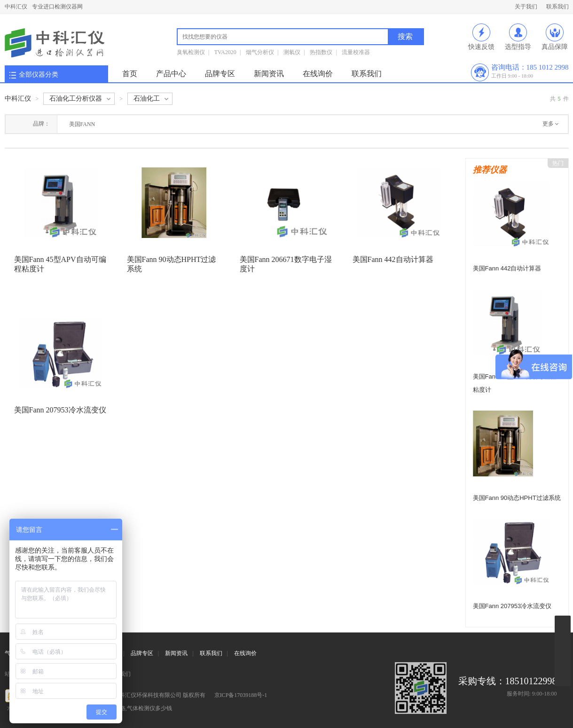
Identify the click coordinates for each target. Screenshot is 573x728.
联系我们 (557, 7)
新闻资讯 (269, 74)
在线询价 (318, 74)
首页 (130, 74)
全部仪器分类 (39, 75)
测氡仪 (292, 52)
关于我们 (526, 7)
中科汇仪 (16, 7)
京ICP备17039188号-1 (241, 695)
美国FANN (82, 124)
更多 (548, 124)
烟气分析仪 (260, 52)
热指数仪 (321, 52)
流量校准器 (356, 52)
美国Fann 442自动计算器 (393, 259)
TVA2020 (225, 52)
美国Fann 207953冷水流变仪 (60, 410)
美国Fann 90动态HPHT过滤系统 (517, 498)
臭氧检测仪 (191, 52)
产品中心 (171, 74)
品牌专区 (220, 74)
